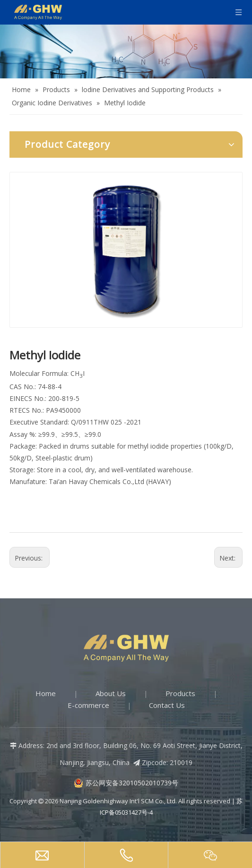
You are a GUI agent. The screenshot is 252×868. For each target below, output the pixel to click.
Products (180, 693)
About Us (111, 693)
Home (46, 693)
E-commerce (88, 705)
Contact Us (167, 705)
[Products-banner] (126, 51)
